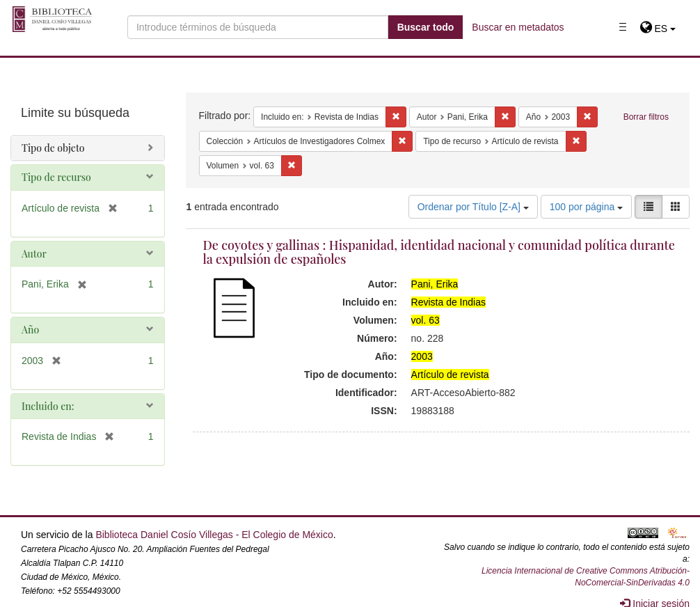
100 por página (586, 207)
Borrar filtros (646, 117)
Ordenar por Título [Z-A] (473, 207)
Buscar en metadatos (518, 27)
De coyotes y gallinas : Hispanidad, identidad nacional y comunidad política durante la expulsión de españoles (439, 252)
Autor (34, 254)
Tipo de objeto (53, 148)
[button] (658, 29)
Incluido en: (48, 406)
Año (30, 330)
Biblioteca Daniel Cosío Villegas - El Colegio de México (214, 535)
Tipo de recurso (56, 177)
